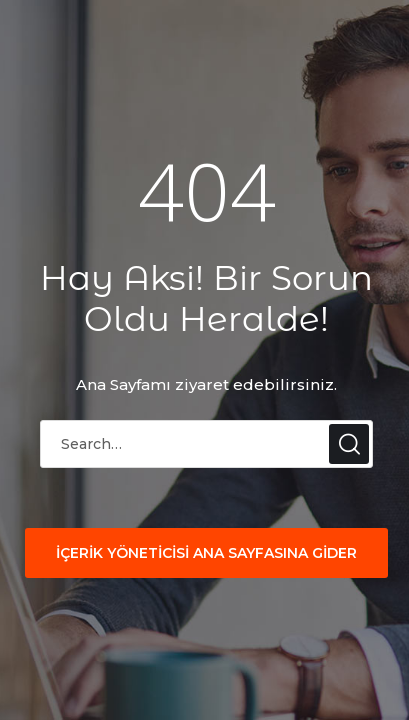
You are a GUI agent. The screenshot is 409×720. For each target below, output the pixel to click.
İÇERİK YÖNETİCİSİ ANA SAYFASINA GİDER (206, 553)
